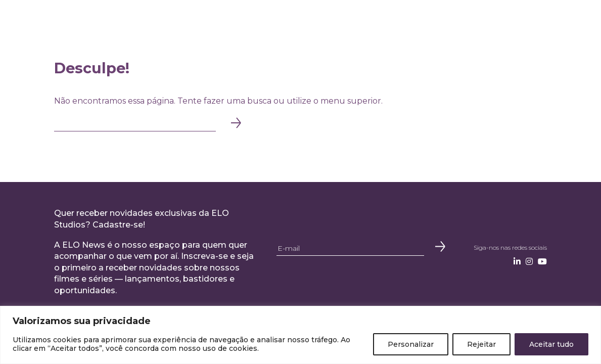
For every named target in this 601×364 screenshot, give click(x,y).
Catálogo (342, 19)
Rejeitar (481, 344)
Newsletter (524, 19)
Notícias (438, 19)
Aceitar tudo (551, 344)
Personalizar (411, 344)
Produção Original (227, 19)
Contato (477, 19)
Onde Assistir (392, 19)
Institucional (160, 19)
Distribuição (293, 19)
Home (119, 19)
